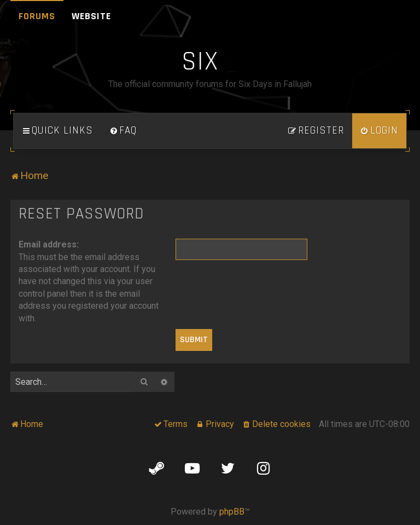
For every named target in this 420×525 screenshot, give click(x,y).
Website (91, 16)
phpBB (232, 512)
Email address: (49, 244)
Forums (37, 16)
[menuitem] (123, 131)
